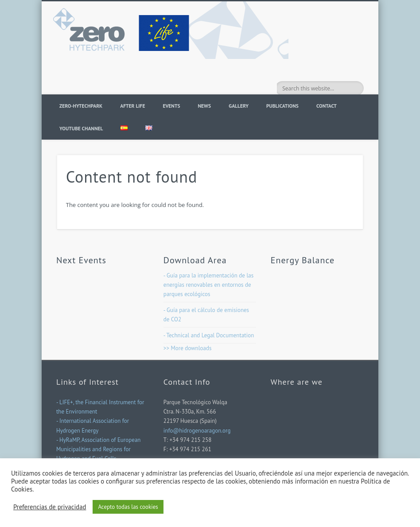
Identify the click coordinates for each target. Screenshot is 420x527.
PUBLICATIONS (282, 106)
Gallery (239, 106)
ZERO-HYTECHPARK (81, 106)
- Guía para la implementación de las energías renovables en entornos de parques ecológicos (208, 285)
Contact (327, 106)
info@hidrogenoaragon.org (197, 431)
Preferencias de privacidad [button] (50, 507)
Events (171, 106)
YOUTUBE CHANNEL (81, 128)
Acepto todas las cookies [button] (128, 507)
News (205, 106)
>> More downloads (188, 348)
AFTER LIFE (132, 106)
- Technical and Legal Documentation (209, 335)
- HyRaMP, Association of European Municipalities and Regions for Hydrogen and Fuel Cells (99, 449)
